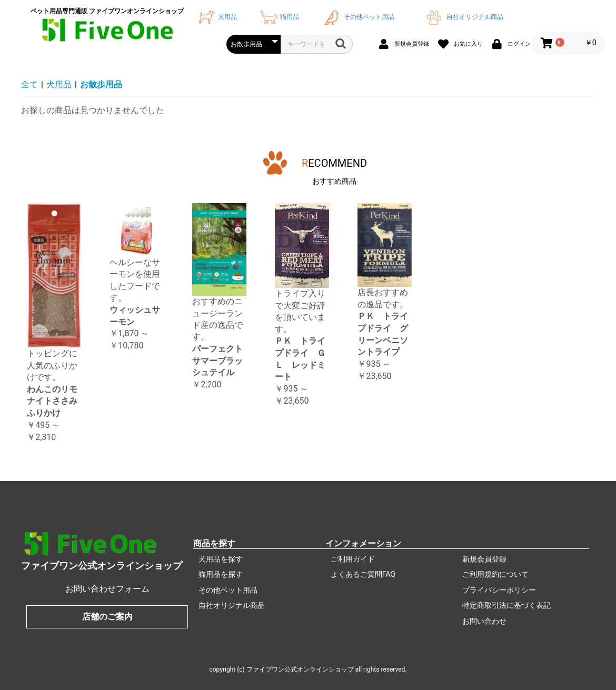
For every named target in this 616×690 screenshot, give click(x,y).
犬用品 (216, 17)
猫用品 (278, 17)
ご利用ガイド (353, 559)
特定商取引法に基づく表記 (506, 605)
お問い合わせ (484, 621)
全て (29, 84)
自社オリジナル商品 (463, 17)
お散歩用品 (101, 84)
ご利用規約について (495, 574)
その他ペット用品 (357, 17)
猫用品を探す (221, 574)
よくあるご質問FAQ (363, 574)
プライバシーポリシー (499, 590)
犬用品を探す (221, 559)
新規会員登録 (484, 559)
